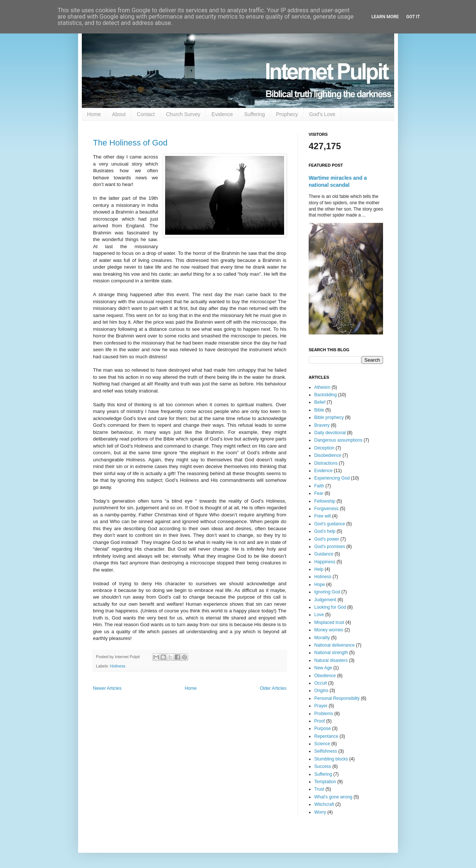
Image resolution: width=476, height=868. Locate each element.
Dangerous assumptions (338, 440)
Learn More (385, 17)
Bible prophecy (329, 417)
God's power (327, 539)
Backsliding (326, 395)
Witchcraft (324, 804)
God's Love (322, 114)
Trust (319, 789)
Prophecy (287, 114)
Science (322, 744)
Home (94, 114)
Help (319, 569)
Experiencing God (332, 478)
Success (323, 766)
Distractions (326, 463)
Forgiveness (326, 509)
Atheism (322, 387)
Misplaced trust (329, 622)
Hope (320, 584)
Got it (413, 17)
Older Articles (273, 688)
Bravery (322, 425)
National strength (331, 653)
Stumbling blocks (331, 759)
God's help (325, 531)
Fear (319, 493)
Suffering (254, 114)
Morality (322, 638)
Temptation (325, 782)
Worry (320, 812)
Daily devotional (330, 433)
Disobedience (328, 455)
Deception (324, 448)
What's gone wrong (333, 797)
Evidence (222, 114)
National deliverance (335, 645)
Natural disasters (331, 660)
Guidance (324, 554)
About (119, 114)
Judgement (325, 600)
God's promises (330, 547)
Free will (323, 516)
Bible (319, 410)
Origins (321, 691)
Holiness (118, 666)
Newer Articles (107, 688)
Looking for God (330, 607)
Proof (320, 721)
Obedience (325, 676)
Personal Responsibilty (337, 698)
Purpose (323, 728)
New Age (323, 668)
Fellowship (325, 501)
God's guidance (330, 524)
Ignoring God (327, 592)
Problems (324, 714)
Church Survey (183, 114)
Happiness (325, 562)
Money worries (329, 630)
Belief (320, 402)
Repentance (326, 736)
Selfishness (326, 751)
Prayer (321, 706)
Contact (146, 114)
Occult (321, 683)
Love (319, 615)
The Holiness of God (130, 143)
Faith (319, 486)
